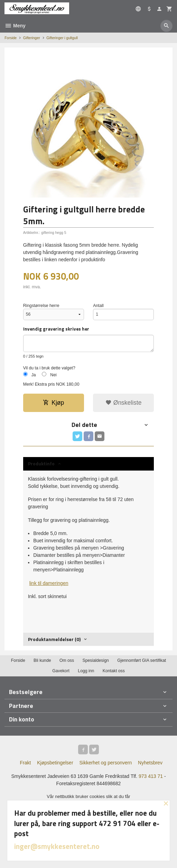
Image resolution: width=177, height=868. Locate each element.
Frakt (25, 763)
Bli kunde (42, 660)
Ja (34, 375)
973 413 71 (151, 776)
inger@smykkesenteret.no (57, 846)
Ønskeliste (124, 403)
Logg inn (86, 671)
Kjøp (53, 403)
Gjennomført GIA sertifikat (142, 660)
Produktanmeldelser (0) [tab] (54, 639)
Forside (11, 38)
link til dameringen (49, 583)
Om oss (67, 660)
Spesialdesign (96, 660)
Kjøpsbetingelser (55, 763)
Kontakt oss (114, 671)
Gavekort (61, 671)
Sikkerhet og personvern (105, 763)
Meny (15, 26)
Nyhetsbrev (150, 763)
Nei (53, 375)
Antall (98, 306)
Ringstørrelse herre (41, 306)
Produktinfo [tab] (41, 463)
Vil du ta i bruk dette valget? (49, 368)
